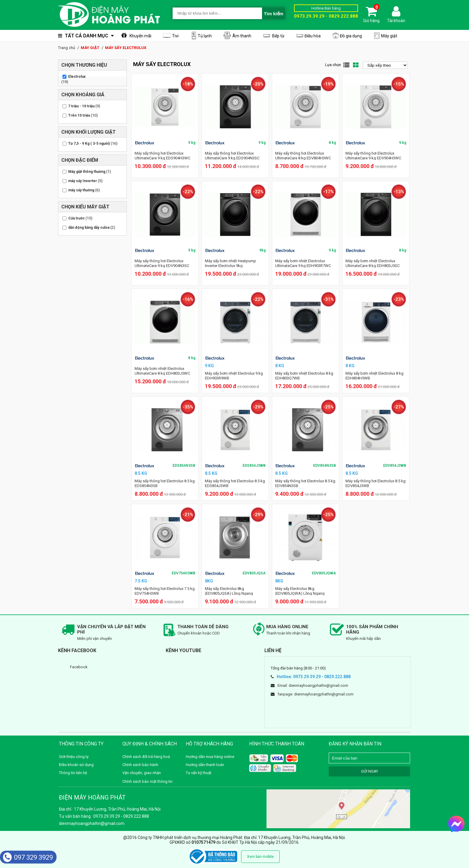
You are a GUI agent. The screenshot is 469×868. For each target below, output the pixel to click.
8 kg (332, 143)
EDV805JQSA (254, 573)
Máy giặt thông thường (87, 172)
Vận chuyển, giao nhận (142, 773)
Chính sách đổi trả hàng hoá (146, 757)
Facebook (79, 667)
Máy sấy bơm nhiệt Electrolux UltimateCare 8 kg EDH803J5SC (373, 263)
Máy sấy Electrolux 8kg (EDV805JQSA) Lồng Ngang (229, 591)
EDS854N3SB (184, 466)
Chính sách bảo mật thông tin (147, 781)
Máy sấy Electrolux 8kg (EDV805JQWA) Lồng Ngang (300, 591)
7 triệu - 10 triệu (81, 106)
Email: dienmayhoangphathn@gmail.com (313, 685)
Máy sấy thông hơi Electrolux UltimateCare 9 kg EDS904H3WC (162, 156)
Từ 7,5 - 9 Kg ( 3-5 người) (89, 144)
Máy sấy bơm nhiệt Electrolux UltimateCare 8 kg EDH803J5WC (162, 371)
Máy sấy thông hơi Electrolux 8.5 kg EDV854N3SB (305, 483)
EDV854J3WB (395, 466)
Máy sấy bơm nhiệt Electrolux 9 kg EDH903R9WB (234, 376)
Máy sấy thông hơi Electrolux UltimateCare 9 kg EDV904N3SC (162, 263)
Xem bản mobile (260, 857)
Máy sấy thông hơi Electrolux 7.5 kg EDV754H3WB (165, 591)
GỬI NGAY (370, 771)
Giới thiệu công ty (74, 757)
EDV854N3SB (325, 466)
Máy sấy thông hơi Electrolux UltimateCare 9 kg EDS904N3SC (232, 156)
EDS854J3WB (254, 466)
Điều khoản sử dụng (76, 765)
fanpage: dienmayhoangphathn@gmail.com (316, 694)
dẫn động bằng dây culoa (89, 228)
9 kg (192, 143)
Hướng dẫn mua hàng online (210, 757)
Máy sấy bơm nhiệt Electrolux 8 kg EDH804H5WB (374, 376)
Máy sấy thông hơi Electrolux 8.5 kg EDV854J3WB (376, 483)
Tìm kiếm (274, 14)
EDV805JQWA (324, 573)
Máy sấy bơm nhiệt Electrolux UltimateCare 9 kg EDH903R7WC (303, 263)
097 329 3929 (28, 857)
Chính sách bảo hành (140, 765)
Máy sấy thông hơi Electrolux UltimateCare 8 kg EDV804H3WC (303, 156)
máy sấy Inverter (83, 181)
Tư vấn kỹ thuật (199, 773)
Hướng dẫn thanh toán (205, 765)
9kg (262, 250)
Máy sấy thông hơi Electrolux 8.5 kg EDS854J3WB (235, 483)
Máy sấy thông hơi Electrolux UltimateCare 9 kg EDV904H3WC (373, 156)
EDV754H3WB (184, 573)
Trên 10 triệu (79, 115)
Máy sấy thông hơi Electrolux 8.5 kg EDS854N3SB (165, 483)
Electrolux (77, 77)
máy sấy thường (81, 190)
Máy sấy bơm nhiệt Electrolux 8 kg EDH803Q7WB (304, 376)
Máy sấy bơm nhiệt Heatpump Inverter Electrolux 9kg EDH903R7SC (230, 266)
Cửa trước (76, 218)
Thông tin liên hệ (73, 773)
